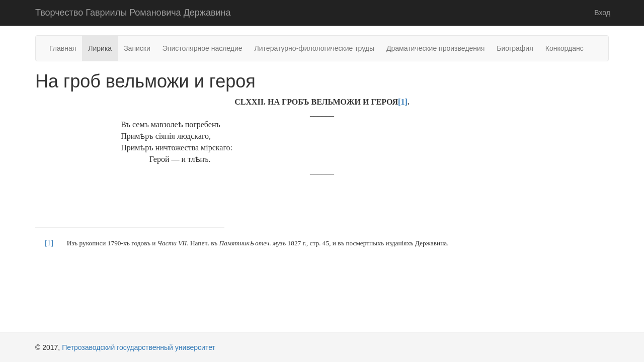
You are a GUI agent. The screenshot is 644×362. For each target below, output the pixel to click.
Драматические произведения (435, 48)
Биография (515, 48)
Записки (137, 48)
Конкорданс (565, 48)
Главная (63, 48)
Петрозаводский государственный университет (139, 347)
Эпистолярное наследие (203, 48)
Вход (602, 13)
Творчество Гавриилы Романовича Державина (133, 13)
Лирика (100, 48)
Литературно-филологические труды (314, 48)
